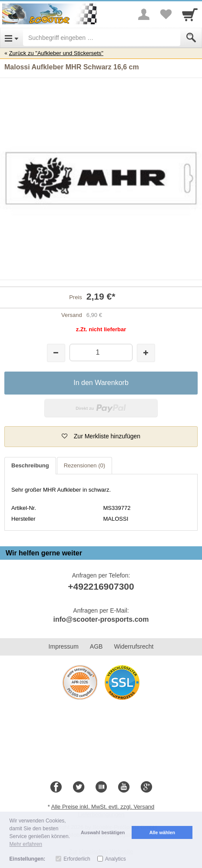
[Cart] (190, 14)
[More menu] (144, 14)
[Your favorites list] (166, 14)
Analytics (116, 859)
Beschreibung (30, 465)
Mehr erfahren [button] (26, 844)
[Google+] (146, 787)
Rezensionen (84, 465)
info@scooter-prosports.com (101, 619)
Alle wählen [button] (162, 832)
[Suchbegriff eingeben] (102, 38)
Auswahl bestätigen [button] (103, 832)
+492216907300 (101, 586)
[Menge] (101, 352)
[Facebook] (56, 787)
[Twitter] (79, 787)
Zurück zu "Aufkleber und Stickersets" (56, 53)
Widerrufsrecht (134, 646)
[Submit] (191, 38)
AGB (96, 646)
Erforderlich (77, 859)
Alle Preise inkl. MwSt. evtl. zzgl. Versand (103, 807)
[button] (101, 437)
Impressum (64, 646)
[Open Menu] (12, 38)
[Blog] (101, 787)
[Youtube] (124, 787)
